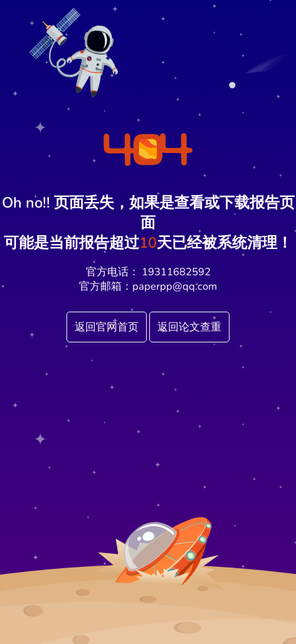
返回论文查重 (189, 327)
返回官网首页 (107, 327)
